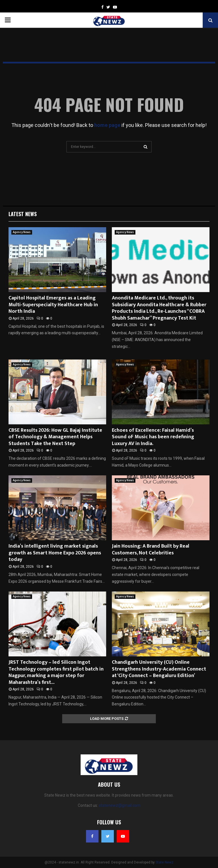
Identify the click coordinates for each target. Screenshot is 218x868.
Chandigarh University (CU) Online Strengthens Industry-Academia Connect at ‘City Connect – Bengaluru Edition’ (159, 669)
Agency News (22, 232)
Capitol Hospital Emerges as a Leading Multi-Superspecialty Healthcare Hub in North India (53, 305)
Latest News (23, 214)
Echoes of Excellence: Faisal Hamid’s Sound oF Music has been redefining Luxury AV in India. (153, 437)
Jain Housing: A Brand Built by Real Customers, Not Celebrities (151, 549)
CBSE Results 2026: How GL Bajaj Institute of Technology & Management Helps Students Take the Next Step (55, 437)
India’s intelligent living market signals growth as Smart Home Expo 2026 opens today (55, 553)
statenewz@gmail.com (120, 805)
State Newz (164, 862)
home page (107, 125)
